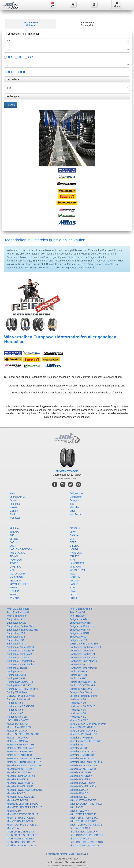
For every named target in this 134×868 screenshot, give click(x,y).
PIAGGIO (75, 581)
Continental (76, 497)
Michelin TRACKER (17, 800)
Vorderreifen (13, 34)
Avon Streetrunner (17, 616)
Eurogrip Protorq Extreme (83, 696)
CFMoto (14, 539)
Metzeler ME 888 (79, 748)
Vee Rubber (76, 514)
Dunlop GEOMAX (16, 675)
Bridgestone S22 (16, 637)
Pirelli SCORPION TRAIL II (21, 846)
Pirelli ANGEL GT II (80, 828)
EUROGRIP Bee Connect (21, 696)
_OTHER (75, 598)
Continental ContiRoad (82, 651)
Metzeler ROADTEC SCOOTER (24, 758)
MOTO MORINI (18, 574)
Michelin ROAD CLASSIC (21, 797)
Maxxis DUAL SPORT (19, 724)
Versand (63, 854)
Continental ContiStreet (82, 654)
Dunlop (13, 500)
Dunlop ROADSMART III (20, 682)
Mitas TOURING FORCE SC (22, 825)
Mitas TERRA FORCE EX (21, 818)
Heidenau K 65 (15, 710)
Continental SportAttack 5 (21, 664)
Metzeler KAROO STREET (21, 745)
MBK (12, 570)
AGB (84, 854)
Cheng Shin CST (19, 497)
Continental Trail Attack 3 (83, 668)
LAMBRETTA (77, 563)
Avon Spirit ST (77, 612)
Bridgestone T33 (16, 644)
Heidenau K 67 (15, 713)
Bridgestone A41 (16, 619)
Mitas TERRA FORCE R (20, 821)
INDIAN (14, 556)
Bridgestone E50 (16, 633)
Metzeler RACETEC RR (20, 752)
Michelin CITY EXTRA (19, 772)
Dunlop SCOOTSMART (82, 685)
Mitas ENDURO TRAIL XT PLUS (25, 807)
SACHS (74, 584)
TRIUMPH (15, 591)
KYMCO (14, 563)
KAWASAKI (16, 560)
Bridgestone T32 (79, 640)
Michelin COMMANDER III (21, 776)
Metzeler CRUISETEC (82, 738)
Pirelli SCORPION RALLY (21, 842)
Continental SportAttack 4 (83, 661)
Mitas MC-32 (77, 807)
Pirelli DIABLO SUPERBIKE (22, 835)
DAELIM (14, 542)
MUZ (72, 574)
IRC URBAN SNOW (18, 720)
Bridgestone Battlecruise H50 (23, 630)
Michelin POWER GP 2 (82, 783)
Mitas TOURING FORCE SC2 (86, 825)
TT (11, 72)
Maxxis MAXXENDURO (83, 727)
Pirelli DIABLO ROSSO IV (84, 832)
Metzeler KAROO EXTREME (85, 741)
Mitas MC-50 (14, 811)
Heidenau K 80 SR (17, 717)
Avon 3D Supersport (18, 609)
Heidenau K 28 (78, 699)
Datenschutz (75, 854)
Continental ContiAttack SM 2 (86, 647)
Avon (12, 493)
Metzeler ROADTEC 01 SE (21, 755)
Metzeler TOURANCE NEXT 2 (86, 762)
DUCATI (14, 546)
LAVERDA (15, 567)
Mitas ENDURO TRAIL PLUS (23, 804)
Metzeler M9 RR (78, 745)
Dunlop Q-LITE (78, 678)
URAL (73, 591)
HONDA (74, 549)
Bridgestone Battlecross (83, 626)
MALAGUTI (76, 567)
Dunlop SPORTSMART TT (84, 689)
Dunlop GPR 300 (79, 675)
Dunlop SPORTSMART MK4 (22, 689)
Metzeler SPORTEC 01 (82, 758)
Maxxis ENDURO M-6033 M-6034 (88, 724)
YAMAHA (14, 598)
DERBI (73, 542)
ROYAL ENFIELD (19, 584)
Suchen (11, 105)
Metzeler (74, 507)
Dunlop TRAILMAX (17, 692)
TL (23, 72)
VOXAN (74, 595)
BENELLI (75, 528)
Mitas (72, 511)
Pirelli (12, 514)
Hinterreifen (31, 34)
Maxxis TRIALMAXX (18, 738)
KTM (72, 560)
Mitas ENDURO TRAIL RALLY (86, 804)
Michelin (14, 511)
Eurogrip (74, 500)
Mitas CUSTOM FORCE (83, 800)
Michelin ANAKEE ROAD (83, 765)
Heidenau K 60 (78, 703)
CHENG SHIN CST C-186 (84, 644)
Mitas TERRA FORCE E (83, 814)
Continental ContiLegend (20, 651)
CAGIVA (74, 535)
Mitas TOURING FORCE (83, 821)
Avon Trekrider (78, 616)
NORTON (75, 577)
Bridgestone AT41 (79, 619)
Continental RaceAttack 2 (83, 658)
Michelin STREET (79, 797)
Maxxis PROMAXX (17, 731)
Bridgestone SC (15, 640)
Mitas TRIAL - (14, 828)
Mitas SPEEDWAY (80, 811)
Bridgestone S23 (79, 637)
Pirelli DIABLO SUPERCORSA (86, 835)
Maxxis (13, 507)
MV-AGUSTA (16, 577)
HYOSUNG (76, 553)
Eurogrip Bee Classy (81, 692)
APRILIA (14, 528)
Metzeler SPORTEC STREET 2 (24, 762)
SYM (72, 588)
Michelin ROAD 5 (16, 793)
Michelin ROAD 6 (79, 793)
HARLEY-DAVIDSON (21, 549)
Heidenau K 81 (78, 717)
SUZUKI (14, 588)
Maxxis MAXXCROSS (19, 727)
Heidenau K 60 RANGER (20, 706)
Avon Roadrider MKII (18, 612)
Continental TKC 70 (80, 664)
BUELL (13, 535)
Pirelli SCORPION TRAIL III (85, 846)
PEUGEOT (15, 581)
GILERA (74, 546)
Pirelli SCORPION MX (82, 839)
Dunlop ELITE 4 (78, 671)
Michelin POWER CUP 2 (20, 783)
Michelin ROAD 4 (79, 790)
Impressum (53, 854)
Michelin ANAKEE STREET (22, 769)
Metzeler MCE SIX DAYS (20, 748)
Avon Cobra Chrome (81, 609)
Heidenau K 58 (15, 703)
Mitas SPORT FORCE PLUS (22, 814)
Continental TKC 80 (17, 668)
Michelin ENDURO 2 (81, 776)
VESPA (13, 595)
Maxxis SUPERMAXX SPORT (23, 734)
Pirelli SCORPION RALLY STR (86, 842)
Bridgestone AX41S (80, 623)
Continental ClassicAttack (21, 647)
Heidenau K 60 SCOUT (82, 706)
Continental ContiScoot (19, 654)
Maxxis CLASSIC (79, 720)
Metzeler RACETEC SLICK (84, 752)
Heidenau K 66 (78, 710)
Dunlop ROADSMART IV (83, 682)
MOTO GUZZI (77, 570)
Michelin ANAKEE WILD (83, 769)
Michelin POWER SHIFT (20, 786)
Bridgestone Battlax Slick (20, 626)
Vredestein (15, 518)
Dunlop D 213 (14, 671)
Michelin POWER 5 (17, 779)
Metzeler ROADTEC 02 (82, 755)
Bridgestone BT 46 (80, 630)
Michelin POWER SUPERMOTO (24, 790)
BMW (73, 532)
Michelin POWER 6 (80, 779)
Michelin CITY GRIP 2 (81, 772)
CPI (72, 539)
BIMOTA (14, 532)
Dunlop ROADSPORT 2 (20, 685)
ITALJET (74, 556)
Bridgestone (76, 493)
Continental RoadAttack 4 (21, 661)
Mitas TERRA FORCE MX (84, 818)
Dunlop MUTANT (16, 678)
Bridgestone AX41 (17, 623)
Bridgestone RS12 (80, 633)
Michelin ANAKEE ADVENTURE (24, 765)
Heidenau (15, 504)
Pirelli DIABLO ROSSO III (21, 832)
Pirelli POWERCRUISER (20, 839)
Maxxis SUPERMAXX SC (83, 731)
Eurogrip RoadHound (18, 699)
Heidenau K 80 (78, 713)
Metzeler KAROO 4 (17, 741)
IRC (72, 504)
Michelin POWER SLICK (83, 786)
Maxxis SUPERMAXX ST (83, 734)
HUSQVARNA (17, 553)
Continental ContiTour (19, 658)
